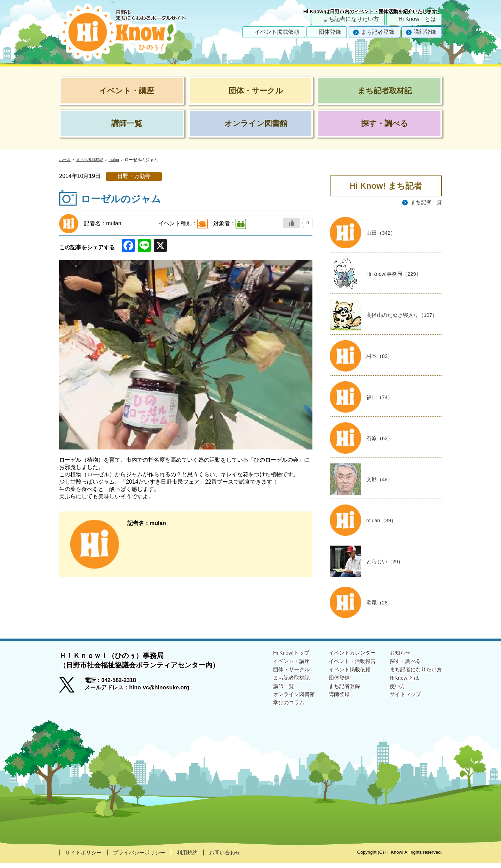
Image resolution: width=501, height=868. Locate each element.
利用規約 (194, 857)
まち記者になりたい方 (351, 19)
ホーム (65, 160)
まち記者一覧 (425, 202)
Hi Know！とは (417, 19)
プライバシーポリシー (143, 857)
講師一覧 (275, 693)
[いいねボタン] (292, 223)
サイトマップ (403, 702)
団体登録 (330, 32)
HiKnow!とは (402, 684)
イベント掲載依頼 (277, 32)
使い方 (395, 693)
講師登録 (425, 32)
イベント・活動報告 (347, 666)
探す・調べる (403, 666)
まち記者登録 (377, 32)
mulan (118, 159)
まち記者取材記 (92, 160)
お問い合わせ (233, 857)
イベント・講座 (283, 666)
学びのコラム (280, 711)
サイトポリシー (85, 857)
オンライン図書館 (286, 702)
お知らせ (397, 657)
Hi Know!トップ (283, 657)
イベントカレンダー (347, 657)
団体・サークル (283, 675)
